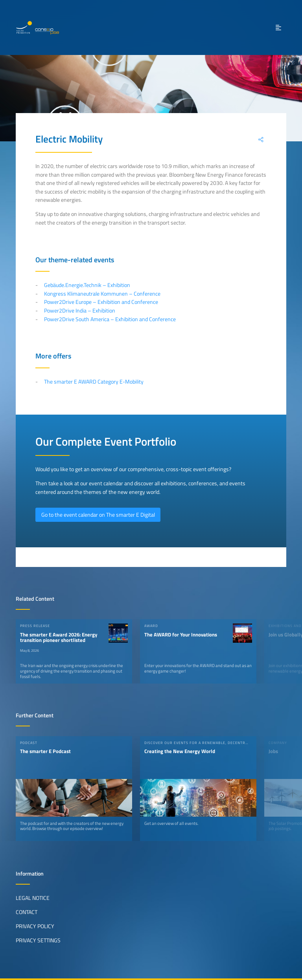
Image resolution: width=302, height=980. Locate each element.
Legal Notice (33, 898)
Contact (27, 912)
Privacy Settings (38, 940)
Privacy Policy (35, 926)
